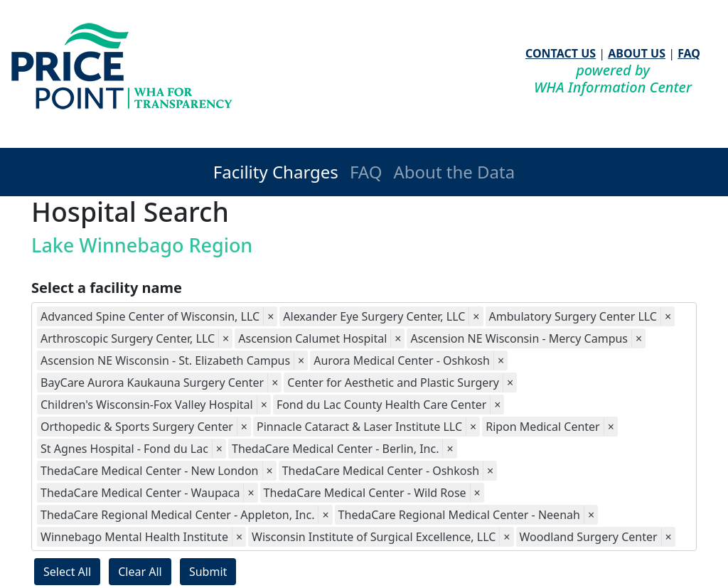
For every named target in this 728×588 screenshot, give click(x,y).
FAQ (689, 53)
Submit (208, 572)
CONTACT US (561, 53)
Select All (67, 572)
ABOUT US (637, 53)
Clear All (140, 572)
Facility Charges (276, 172)
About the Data (454, 172)
